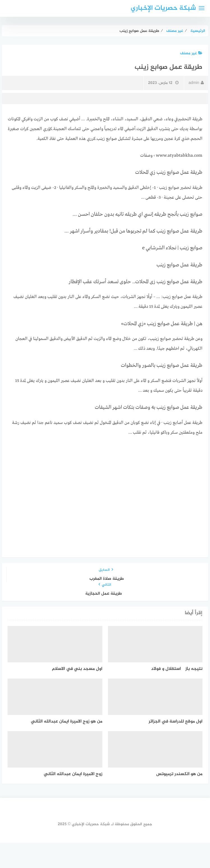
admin (196, 83)
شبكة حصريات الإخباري (163, 8)
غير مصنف (191, 53)
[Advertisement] (105, 484)
